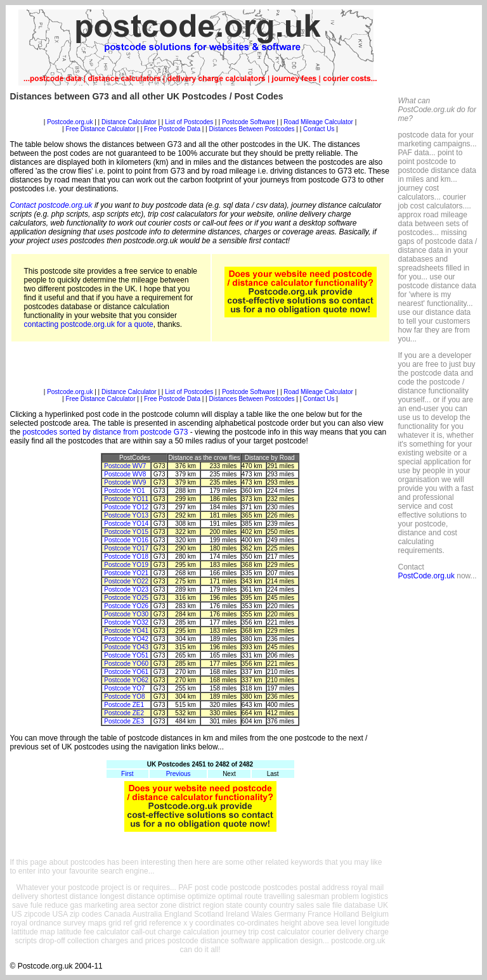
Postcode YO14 (126, 524)
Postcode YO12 (126, 507)
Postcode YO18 (126, 557)
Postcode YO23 (126, 589)
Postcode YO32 (126, 622)
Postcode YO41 (126, 631)
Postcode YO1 (124, 491)
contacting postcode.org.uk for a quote (89, 324)
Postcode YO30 (126, 614)
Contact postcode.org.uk (51, 205)
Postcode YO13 (126, 515)
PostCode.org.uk (426, 576)
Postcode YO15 (126, 532)
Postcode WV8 (125, 474)
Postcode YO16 (126, 540)
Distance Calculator (129, 122)
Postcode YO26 (126, 606)
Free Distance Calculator (100, 129)
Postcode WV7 (125, 466)
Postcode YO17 (126, 548)
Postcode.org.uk (70, 122)
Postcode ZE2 (124, 713)
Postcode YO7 (124, 688)
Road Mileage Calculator (318, 122)
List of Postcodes (189, 122)
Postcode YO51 (126, 655)
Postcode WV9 (125, 482)
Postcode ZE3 (124, 721)
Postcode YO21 (126, 573)
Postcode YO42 (126, 639)
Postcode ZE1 (124, 705)
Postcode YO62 (126, 680)
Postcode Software (249, 122)
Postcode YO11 (126, 499)
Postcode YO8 (124, 697)
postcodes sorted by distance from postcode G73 (106, 432)
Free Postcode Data (172, 129)
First (127, 774)
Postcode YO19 (126, 565)
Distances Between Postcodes (251, 129)
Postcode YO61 (126, 672)
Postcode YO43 (126, 647)
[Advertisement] (200, 114)
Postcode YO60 (126, 664)
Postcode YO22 (126, 581)
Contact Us (320, 129)
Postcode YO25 (126, 598)
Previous (179, 774)
